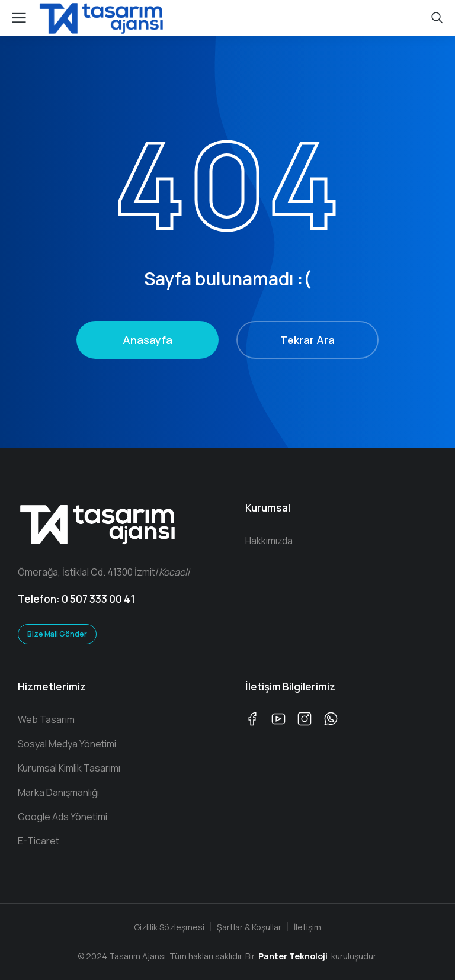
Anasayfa (148, 340)
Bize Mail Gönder (57, 634)
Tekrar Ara (307, 340)
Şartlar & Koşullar (249, 927)
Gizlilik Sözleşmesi (169, 927)
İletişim (307, 927)
